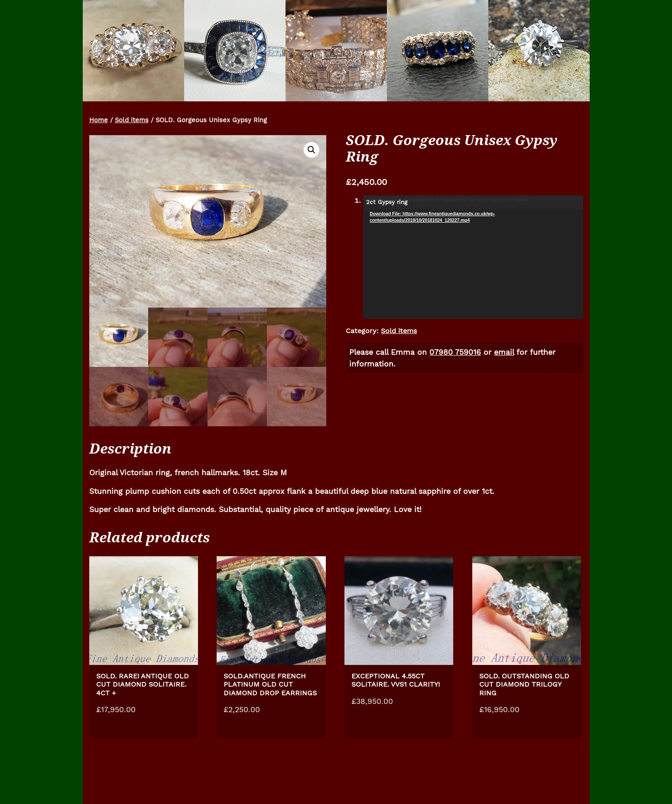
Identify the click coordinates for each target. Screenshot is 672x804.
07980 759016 (455, 352)
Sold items (132, 120)
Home (99, 120)
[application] (473, 257)
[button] (312, 150)
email (504, 352)
